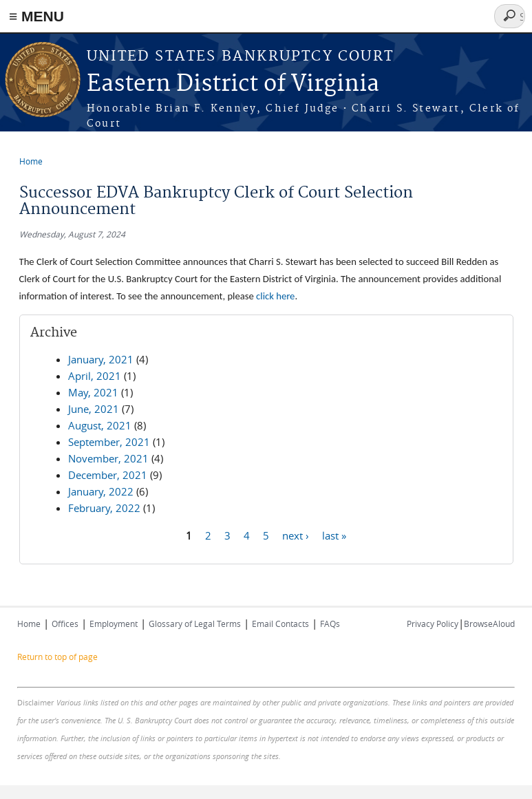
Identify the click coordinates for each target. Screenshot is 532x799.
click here (275, 296)
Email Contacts (280, 624)
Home (31, 161)
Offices (65, 624)
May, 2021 (93, 392)
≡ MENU (36, 16)
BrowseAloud (489, 624)
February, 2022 (104, 508)
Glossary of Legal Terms (195, 624)
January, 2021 (101, 359)
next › (296, 535)
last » (334, 535)
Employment (114, 624)
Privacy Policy (433, 624)
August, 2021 (100, 425)
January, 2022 (101, 491)
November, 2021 (108, 458)
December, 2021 (108, 475)
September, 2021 (109, 442)
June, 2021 (94, 409)
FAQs (330, 624)
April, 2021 (95, 376)
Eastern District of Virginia (233, 84)
